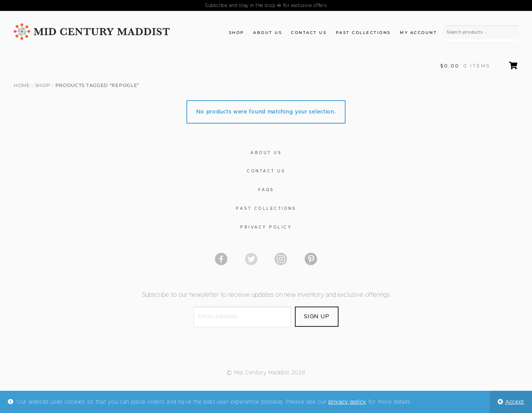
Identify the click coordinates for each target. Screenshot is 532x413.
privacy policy (347, 402)
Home (22, 85)
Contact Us (309, 33)
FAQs (266, 190)
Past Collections (363, 33)
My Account (418, 33)
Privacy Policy (266, 227)
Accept (515, 402)
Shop (237, 33)
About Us (268, 33)
